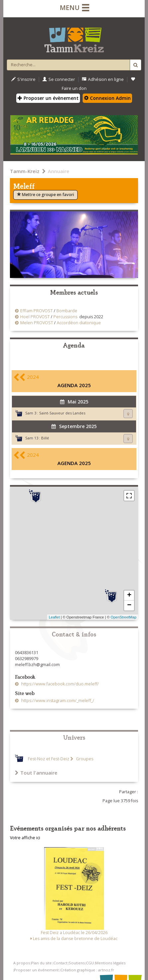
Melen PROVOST (37, 323)
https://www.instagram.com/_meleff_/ (57, 701)
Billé (45, 438)
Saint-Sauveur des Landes (62, 413)
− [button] (129, 606)
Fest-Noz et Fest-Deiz (49, 759)
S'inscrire (23, 79)
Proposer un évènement (48, 98)
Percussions (65, 317)
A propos (22, 963)
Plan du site (41, 963)
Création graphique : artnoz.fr (87, 970)
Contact (60, 963)
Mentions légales (110, 963)
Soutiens (77, 963)
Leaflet (54, 617)
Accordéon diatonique (79, 323)
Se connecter (59, 79)
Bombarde (67, 311)
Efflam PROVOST (37, 311)
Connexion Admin (107, 98)
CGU (90, 963)
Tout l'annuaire (36, 773)
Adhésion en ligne (103, 79)
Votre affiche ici (25, 838)
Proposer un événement (36, 970)
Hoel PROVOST (35, 317)
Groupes (84, 759)
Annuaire (59, 171)
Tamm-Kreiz (25, 171)
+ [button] (129, 596)
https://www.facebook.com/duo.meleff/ (60, 684)
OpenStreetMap (123, 617)
